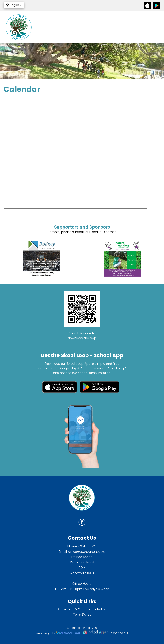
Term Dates (82, 615)
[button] (14, 5)
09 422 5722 (88, 546)
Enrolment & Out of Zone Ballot (82, 609)
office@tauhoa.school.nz (87, 552)
